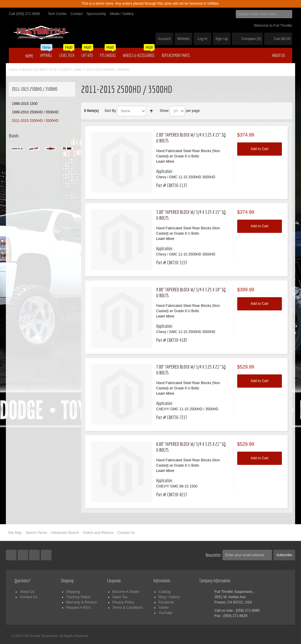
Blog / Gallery (169, 597)
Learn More (165, 162)
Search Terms (36, 533)
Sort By (110, 111)
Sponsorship (96, 14)
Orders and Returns (98, 533)
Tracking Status (78, 597)
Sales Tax (120, 597)
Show (164, 111)
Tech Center (57, 14)
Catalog (164, 592)
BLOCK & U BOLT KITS (39, 70)
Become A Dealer (126, 592)
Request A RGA (78, 608)
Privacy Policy (123, 602)
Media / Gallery (122, 14)
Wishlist (183, 39)
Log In (202, 39)
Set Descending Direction (151, 111)
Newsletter (214, 555)
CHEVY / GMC (71, 70)
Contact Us (126, 533)
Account (164, 39)
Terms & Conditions (128, 608)
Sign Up (221, 39)
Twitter (164, 608)
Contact (77, 14)
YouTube (165, 613)
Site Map (15, 533)
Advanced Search (65, 533)
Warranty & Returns (82, 602)
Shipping (73, 592)
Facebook (166, 602)
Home (13, 70)
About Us (27, 592)
